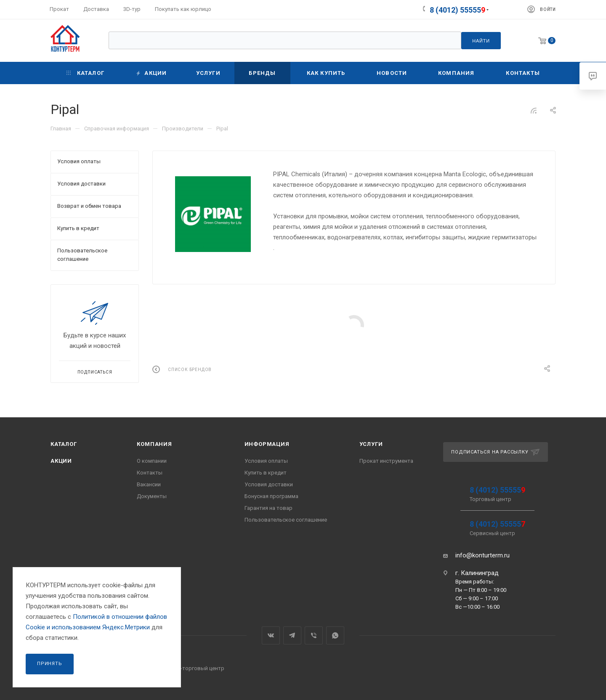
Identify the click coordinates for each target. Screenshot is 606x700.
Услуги (371, 444)
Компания (154, 444)
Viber (314, 635)
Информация (267, 444)
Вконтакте (271, 635)
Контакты (150, 473)
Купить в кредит (266, 473)
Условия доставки (269, 484)
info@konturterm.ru (482, 555)
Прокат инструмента (386, 461)
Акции (61, 461)
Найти (481, 41)
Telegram (292, 635)
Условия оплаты (266, 461)
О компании (152, 461)
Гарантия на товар (268, 508)
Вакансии (149, 484)
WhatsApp (335, 635)
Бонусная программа (271, 496)
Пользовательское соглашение (286, 520)
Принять (50, 664)
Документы (152, 496)
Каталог (64, 444)
